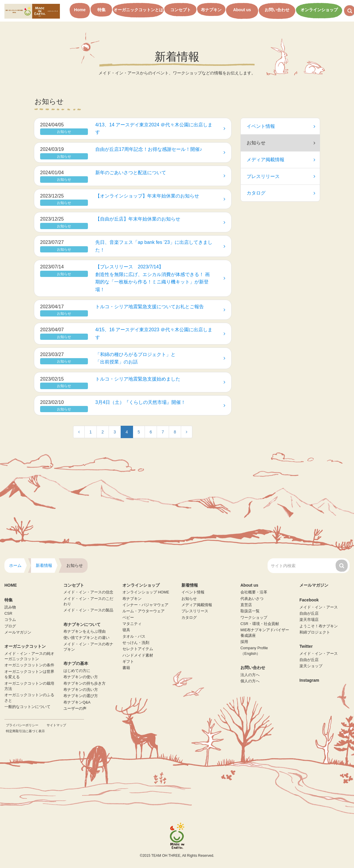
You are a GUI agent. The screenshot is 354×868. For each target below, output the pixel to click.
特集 (101, 10)
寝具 (126, 630)
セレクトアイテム (138, 649)
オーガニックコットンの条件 (29, 665)
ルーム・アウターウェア (144, 611)
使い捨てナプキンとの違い (86, 638)
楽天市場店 (309, 620)
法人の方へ (250, 675)
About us (242, 10)
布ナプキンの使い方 (81, 677)
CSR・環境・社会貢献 (260, 624)
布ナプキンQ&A (77, 702)
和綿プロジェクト (315, 632)
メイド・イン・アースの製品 (88, 610)
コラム (10, 620)
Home (80, 10)
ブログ (10, 626)
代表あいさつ (252, 599)
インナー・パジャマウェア (145, 605)
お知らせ (189, 599)
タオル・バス (134, 637)
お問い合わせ (277, 10)
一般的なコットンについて (27, 707)
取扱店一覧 (250, 611)
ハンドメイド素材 (138, 655)
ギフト (128, 662)
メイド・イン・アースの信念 (88, 592)
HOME (11, 585)
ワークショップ (254, 618)
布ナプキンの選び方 (81, 696)
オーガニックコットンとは (138, 10)
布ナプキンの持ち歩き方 (85, 683)
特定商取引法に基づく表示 (25, 731)
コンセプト (181, 10)
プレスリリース (281, 176)
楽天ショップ (311, 666)
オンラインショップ (319, 10)
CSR (8, 614)
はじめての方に (77, 671)
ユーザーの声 (75, 709)
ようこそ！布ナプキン (319, 626)
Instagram (309, 680)
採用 (244, 642)
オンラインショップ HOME (146, 592)
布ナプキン (211, 10)
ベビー (128, 618)
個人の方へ (250, 681)
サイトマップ (56, 725)
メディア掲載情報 (281, 160)
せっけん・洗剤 (136, 643)
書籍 (126, 668)
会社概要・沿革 (254, 592)
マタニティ (132, 624)
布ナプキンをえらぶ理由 (85, 632)
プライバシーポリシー (22, 725)
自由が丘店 (309, 614)
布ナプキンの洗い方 (81, 690)
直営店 (246, 605)
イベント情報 (281, 126)
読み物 (10, 607)
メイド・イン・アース (319, 607)
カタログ (281, 193)
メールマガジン (18, 632)
